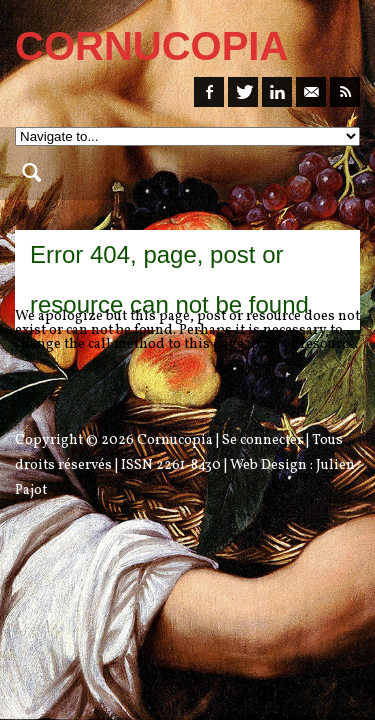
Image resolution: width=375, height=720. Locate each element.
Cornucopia (175, 440)
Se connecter (262, 440)
